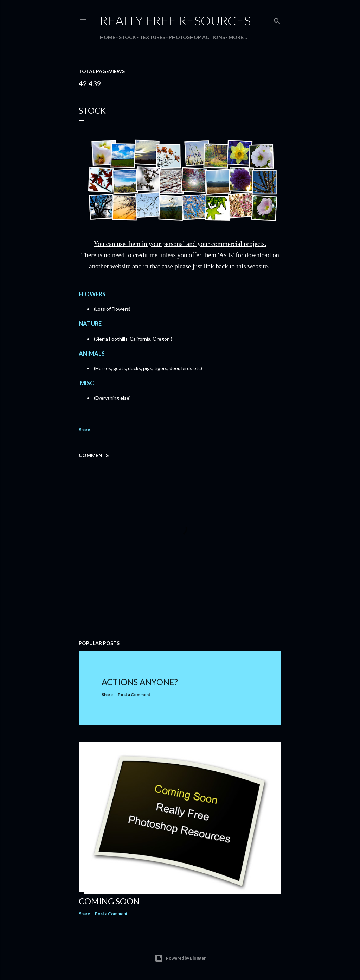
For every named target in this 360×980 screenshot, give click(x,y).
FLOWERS (93, 294)
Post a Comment (134, 694)
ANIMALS (93, 353)
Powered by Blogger (180, 958)
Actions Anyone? (140, 682)
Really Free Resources (175, 20)
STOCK (127, 37)
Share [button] (84, 429)
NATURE (91, 324)
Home (108, 37)
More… (238, 37)
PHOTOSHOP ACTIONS (197, 37)
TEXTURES (152, 37)
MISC (87, 383)
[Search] (277, 20)
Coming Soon (109, 901)
